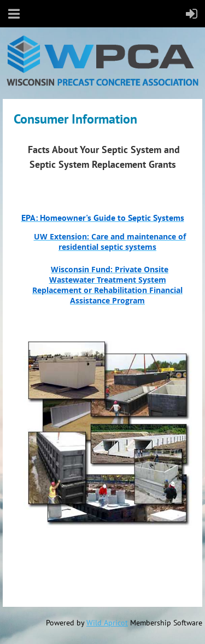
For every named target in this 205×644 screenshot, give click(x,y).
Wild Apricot (107, 623)
